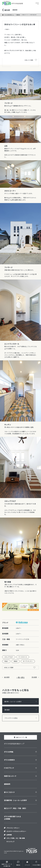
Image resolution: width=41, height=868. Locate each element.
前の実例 (6, 677)
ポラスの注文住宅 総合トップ (14, 744)
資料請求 (20, 710)
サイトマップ (10, 842)
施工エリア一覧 (22, 737)
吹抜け (6, 661)
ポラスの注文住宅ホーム (9, 15)
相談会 (18, 865)
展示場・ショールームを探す (20, 701)
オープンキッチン (28, 661)
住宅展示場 (7, 865)
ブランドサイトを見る (20, 718)
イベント (27, 865)
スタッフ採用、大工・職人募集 (16, 838)
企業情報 (9, 835)
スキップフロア (9, 657)
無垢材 (16, 661)
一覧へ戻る (20, 677)
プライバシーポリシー (13, 828)
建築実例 (18, 15)
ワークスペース (23, 657)
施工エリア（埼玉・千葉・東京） (16, 808)
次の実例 (35, 677)
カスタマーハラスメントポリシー (16, 831)
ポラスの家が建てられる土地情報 (12, 818)
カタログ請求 (36, 865)
